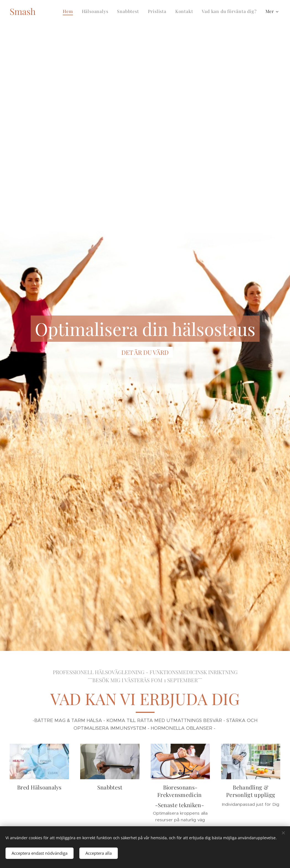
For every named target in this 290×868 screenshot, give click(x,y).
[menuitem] (69, 11)
